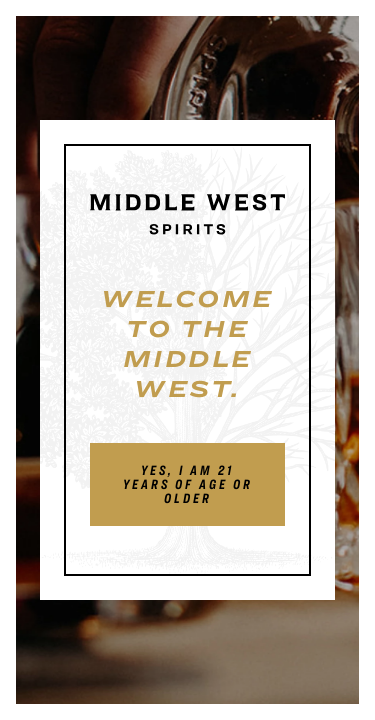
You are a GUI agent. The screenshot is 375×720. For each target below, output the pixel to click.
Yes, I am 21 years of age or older (188, 484)
